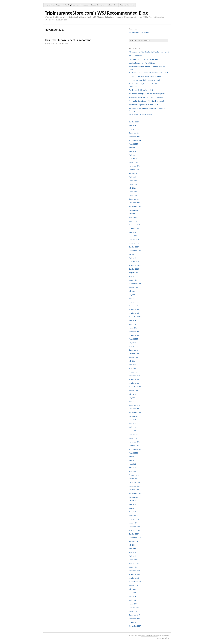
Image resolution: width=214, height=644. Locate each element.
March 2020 (133, 236)
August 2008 (133, 585)
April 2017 (133, 298)
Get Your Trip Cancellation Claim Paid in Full (144, 80)
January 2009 (134, 567)
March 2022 (133, 192)
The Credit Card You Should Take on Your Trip (145, 59)
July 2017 (132, 291)
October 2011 (134, 446)
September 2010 (135, 493)
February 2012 (134, 434)
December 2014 (135, 350)
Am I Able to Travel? (136, 56)
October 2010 (134, 490)
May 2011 (132, 464)
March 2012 (133, 431)
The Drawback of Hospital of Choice (142, 90)
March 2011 (133, 471)
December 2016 (135, 306)
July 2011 (132, 457)
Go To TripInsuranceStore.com (75, 5)
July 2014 (132, 361)
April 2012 (133, 427)
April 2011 (133, 468)
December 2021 (135, 199)
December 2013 (135, 376)
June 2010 (133, 504)
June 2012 (133, 420)
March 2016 (133, 328)
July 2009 (132, 545)
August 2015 (133, 339)
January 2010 (134, 523)
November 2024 (135, 137)
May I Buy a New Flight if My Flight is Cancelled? (146, 97)
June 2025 (133, 126)
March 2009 (133, 560)
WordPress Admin (163, 638)
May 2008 (132, 596)
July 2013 (132, 394)
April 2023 (133, 177)
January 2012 (134, 438)
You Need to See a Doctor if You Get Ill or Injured (146, 101)
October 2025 (134, 122)
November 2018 (135, 265)
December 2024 (135, 133)
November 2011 (135, 442)
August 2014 (133, 357)
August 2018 (133, 273)
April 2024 (133, 155)
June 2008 (133, 593)
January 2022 (134, 195)
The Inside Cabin (127, 5)
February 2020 (134, 240)
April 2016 (133, 324)
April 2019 (133, 258)
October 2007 (134, 622)
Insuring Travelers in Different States (142, 63)
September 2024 (135, 140)
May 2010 (132, 508)
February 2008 (134, 608)
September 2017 (135, 284)
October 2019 (134, 247)
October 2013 (134, 383)
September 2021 (135, 206)
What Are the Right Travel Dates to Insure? (144, 105)
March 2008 (133, 604)
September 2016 (135, 317)
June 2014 (133, 365)
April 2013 (133, 401)
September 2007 (135, 626)
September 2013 (135, 387)
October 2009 (134, 534)
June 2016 (133, 321)
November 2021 (135, 203)
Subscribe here (97, 5)
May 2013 (132, 398)
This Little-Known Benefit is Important (68, 40)
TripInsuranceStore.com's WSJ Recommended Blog (96, 13)
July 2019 (132, 254)
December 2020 (135, 225)
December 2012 (135, 405)
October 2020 (134, 228)
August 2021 (133, 210)
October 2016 (134, 313)
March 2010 (133, 515)
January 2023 (134, 184)
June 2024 (133, 151)
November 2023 (135, 166)
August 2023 (133, 173)
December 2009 (135, 527)
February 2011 (134, 475)
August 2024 (133, 144)
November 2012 (135, 409)
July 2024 (132, 148)
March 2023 (133, 181)
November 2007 (135, 619)
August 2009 (133, 541)
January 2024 (134, 162)
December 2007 (135, 615)
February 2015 (134, 346)
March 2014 (133, 368)
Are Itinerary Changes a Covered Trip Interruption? (147, 94)
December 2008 (135, 571)
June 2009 (133, 549)
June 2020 (133, 232)
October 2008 (134, 578)
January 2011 (134, 479)
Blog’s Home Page (52, 5)
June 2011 (133, 460)
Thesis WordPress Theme (149, 635)
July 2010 (132, 501)
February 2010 (134, 519)
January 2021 (134, 221)
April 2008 (133, 600)
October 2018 (134, 269)
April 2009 (133, 556)
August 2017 (133, 287)
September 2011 (135, 449)
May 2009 (132, 552)
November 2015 (135, 332)
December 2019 (135, 243)
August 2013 (133, 390)
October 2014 (134, 354)
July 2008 (132, 589)
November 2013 (135, 379)
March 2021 (133, 217)
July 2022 (132, 188)
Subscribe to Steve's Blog (141, 33)
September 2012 (135, 412)
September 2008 (135, 582)
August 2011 (133, 453)
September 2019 (135, 251)
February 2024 (134, 159)
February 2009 (134, 563)
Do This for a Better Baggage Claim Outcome (145, 76)
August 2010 (133, 497)
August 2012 (133, 416)
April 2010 (133, 512)
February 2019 (134, 262)
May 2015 (132, 343)
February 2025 (134, 129)
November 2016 (135, 309)
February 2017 (134, 302)
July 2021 (132, 214)
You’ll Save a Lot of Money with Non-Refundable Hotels (149, 73)
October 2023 (134, 170)
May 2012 (132, 423)
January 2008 (134, 611)
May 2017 (132, 295)
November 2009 (135, 530)
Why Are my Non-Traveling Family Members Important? (149, 52)
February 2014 (134, 372)
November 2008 (135, 574)
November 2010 (135, 486)
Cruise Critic (112, 5)
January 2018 (134, 280)
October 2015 (134, 335)
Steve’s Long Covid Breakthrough (141, 114)
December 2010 (135, 482)
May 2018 (132, 276)
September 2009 (135, 538)
